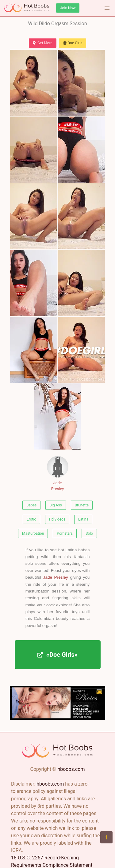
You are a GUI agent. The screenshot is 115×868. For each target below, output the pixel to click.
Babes (31, 505)
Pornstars (65, 533)
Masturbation (33, 533)
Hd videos (57, 519)
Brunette (82, 505)
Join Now (68, 8)
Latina (83, 519)
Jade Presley (58, 474)
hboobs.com (71, 769)
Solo (89, 533)
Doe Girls (73, 43)
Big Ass (56, 505)
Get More (43, 43)
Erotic (31, 519)
